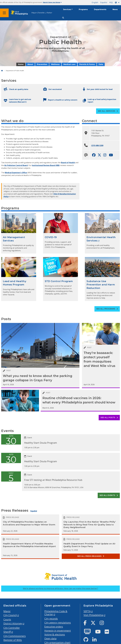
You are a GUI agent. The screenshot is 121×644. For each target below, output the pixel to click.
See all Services (108, 111)
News (115, 9)
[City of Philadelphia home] (20, 13)
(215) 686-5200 (97, 145)
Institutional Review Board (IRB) (46, 165)
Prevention (42, 64)
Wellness (55, 64)
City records (51, 619)
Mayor (7, 611)
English (95, 3)
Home (21, 64)
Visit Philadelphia (93, 615)
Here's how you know (52, 2)
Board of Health (68, 163)
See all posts (109, 418)
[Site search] (63, 18)
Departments (100, 9)
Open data (50, 638)
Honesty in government (58, 631)
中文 (111, 3)
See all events (109, 495)
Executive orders (54, 627)
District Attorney (13, 623)
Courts (7, 619)
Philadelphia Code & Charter (56, 613)
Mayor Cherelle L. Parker (42, 13)
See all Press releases (91, 556)
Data (101, 64)
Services (67, 9)
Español (104, 3)
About (30, 64)
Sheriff (7, 632)
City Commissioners (15, 636)
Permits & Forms (87, 64)
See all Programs (107, 309)
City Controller (12, 628)
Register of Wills (13, 640)
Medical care (69, 64)
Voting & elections (55, 634)
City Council (10, 615)
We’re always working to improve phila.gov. (60, 589)
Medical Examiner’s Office (16, 173)
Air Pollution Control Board (16, 165)
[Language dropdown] (118, 3)
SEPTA (87, 611)
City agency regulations (58, 623)
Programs (83, 9)
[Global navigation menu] (4, 13)
